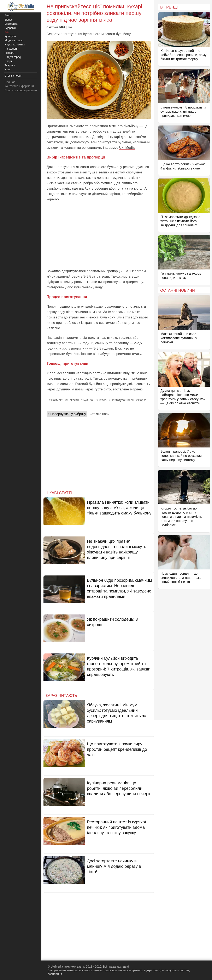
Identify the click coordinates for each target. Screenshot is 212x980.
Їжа (70, 27)
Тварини (10, 65)
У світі (8, 69)
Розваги (9, 53)
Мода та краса (14, 40)
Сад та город (13, 57)
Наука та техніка (15, 44)
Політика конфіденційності (22, 90)
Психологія (11, 49)
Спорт (8, 61)
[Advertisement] (99, 235)
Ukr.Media (127, 148)
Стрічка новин (100, 414)
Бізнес (8, 20)
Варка (142, 400)
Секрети (73, 400)
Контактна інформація (19, 86)
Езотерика (11, 24)
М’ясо (102, 400)
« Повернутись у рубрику (67, 414)
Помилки (57, 400)
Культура (10, 36)
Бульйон (89, 400)
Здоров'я (10, 28)
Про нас (10, 82)
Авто (7, 15)
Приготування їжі (122, 400)
